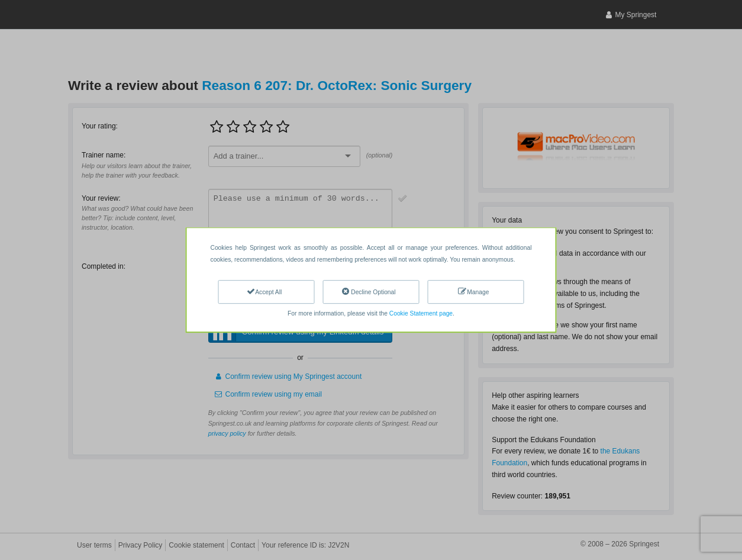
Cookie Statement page (421, 313)
